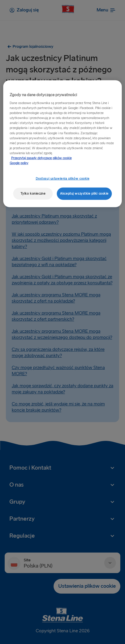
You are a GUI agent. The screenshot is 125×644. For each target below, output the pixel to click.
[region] (63, 143)
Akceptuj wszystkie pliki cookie (84, 194)
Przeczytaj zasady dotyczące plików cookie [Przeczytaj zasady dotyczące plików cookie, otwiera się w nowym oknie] (41, 158)
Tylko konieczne (33, 194)
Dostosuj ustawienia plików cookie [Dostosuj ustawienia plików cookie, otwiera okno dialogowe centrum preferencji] (63, 179)
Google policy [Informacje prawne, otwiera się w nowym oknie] (19, 163)
